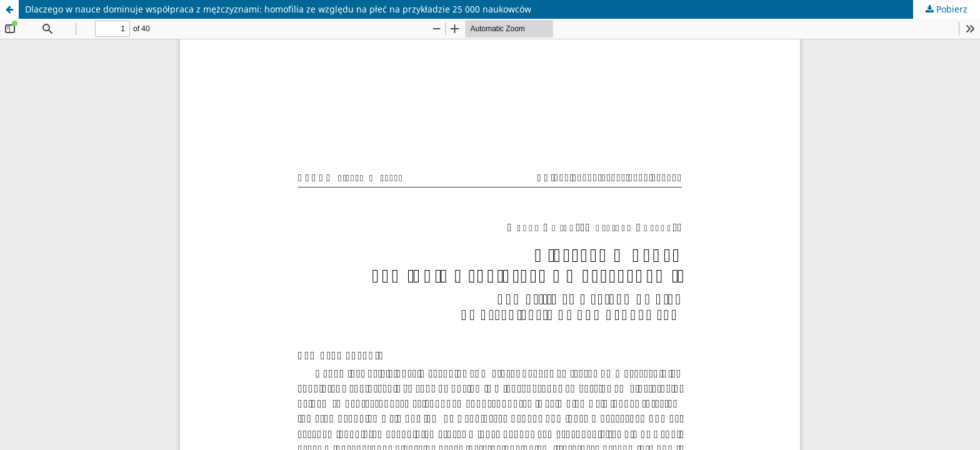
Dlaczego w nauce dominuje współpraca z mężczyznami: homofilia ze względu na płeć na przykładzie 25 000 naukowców (278, 9)
